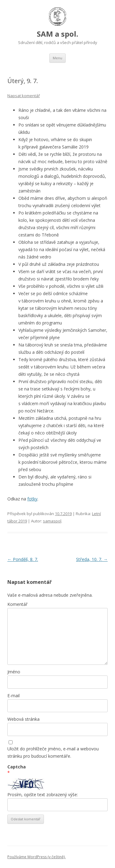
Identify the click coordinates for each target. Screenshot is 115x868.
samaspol (52, 521)
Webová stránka (23, 719)
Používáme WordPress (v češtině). (36, 857)
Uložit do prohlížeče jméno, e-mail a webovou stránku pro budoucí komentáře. (53, 752)
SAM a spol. (57, 34)
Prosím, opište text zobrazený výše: (43, 795)
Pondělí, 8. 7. (23, 559)
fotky (32, 499)
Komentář (17, 604)
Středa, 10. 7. (92, 559)
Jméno (14, 672)
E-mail (13, 696)
